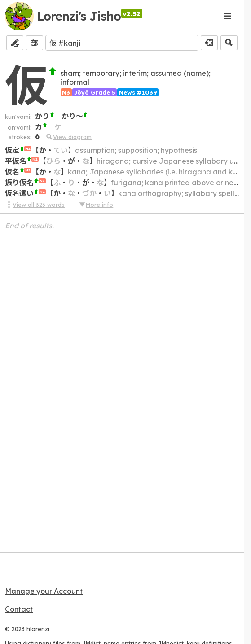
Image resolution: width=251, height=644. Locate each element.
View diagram (68, 137)
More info (96, 205)
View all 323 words (35, 205)
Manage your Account (44, 591)
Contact (19, 609)
